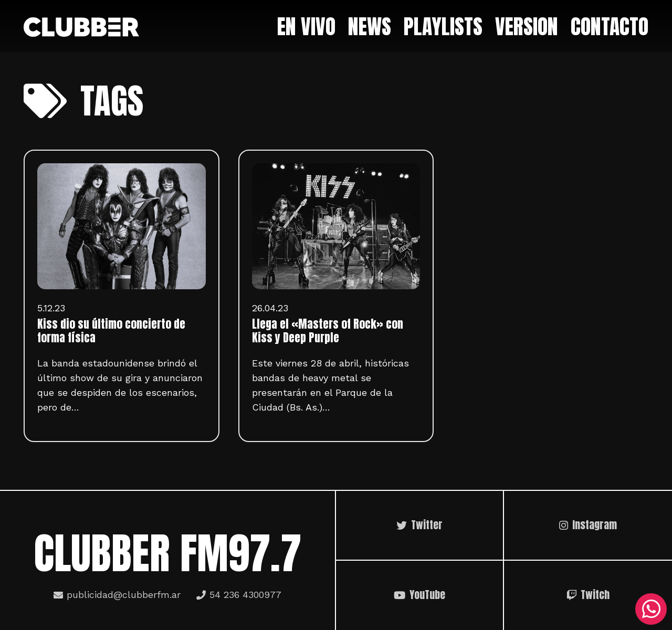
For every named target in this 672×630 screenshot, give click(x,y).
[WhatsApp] (651, 609)
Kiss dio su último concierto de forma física (111, 331)
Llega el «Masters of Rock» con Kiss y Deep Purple (328, 331)
